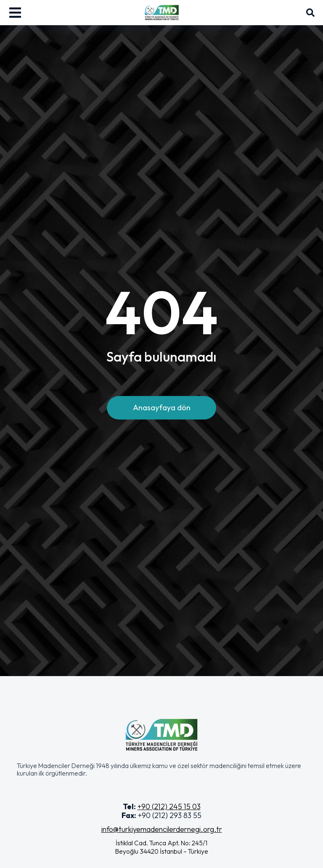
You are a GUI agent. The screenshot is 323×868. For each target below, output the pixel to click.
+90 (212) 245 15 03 (169, 806)
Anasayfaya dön (162, 408)
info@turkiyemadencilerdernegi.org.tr (162, 829)
